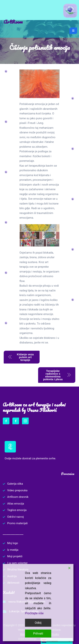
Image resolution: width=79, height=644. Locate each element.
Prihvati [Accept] (38, 634)
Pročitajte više (34, 613)
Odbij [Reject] (38, 623)
